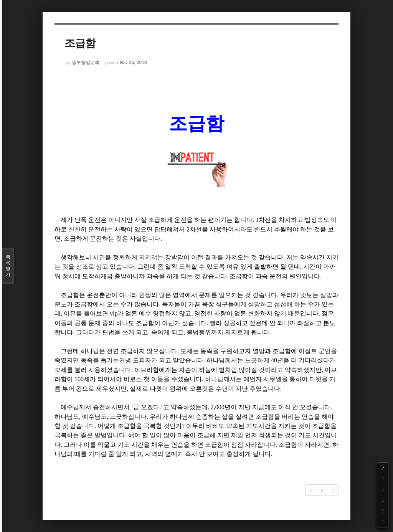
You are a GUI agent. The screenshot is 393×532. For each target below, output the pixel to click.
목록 (8, 266)
